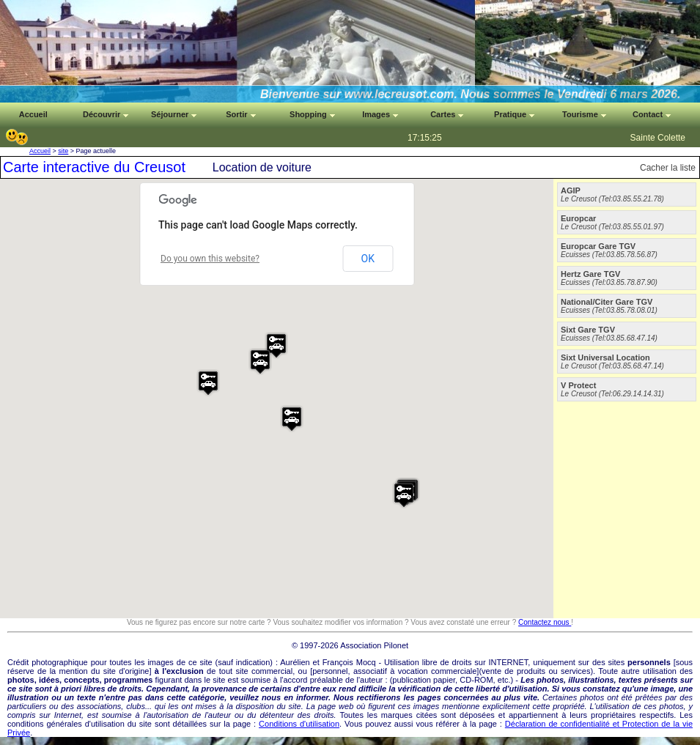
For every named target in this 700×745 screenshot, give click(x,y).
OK (368, 259)
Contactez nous (545, 622)
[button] (208, 383)
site (63, 151)
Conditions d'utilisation (299, 724)
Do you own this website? (210, 259)
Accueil (40, 151)
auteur (371, 680)
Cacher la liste (668, 168)
